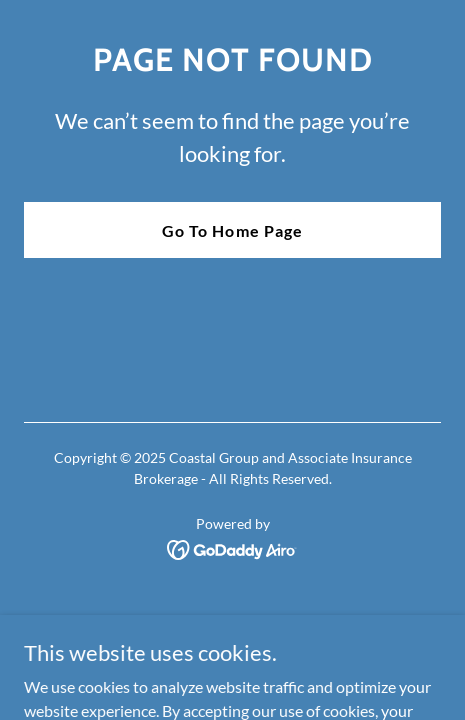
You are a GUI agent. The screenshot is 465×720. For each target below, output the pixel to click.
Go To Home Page (232, 230)
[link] (232, 547)
